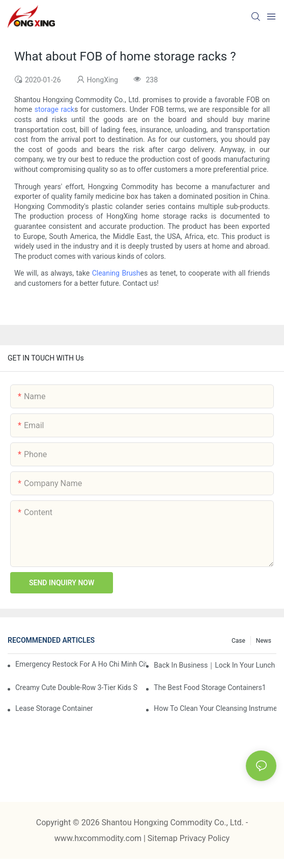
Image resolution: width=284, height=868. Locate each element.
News (264, 641)
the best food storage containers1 (210, 687)
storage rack (54, 109)
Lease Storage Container (54, 708)
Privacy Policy (205, 838)
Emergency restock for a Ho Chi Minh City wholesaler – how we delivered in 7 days (81, 664)
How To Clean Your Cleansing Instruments (215, 708)
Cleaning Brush (116, 273)
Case (238, 641)
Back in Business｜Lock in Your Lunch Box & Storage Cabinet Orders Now (215, 665)
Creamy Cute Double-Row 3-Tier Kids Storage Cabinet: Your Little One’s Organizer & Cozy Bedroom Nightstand (77, 687)
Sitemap (164, 838)
